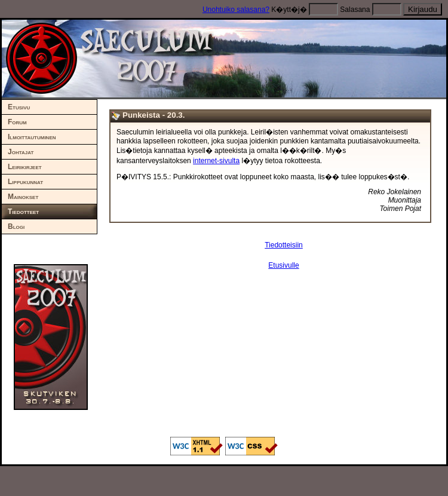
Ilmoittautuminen (32, 137)
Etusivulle (283, 265)
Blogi (16, 226)
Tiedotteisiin (284, 245)
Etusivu (19, 107)
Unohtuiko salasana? (236, 10)
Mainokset (23, 197)
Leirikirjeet (25, 167)
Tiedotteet (23, 212)
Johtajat (21, 152)
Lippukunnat (25, 182)
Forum (17, 122)
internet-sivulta (216, 161)
